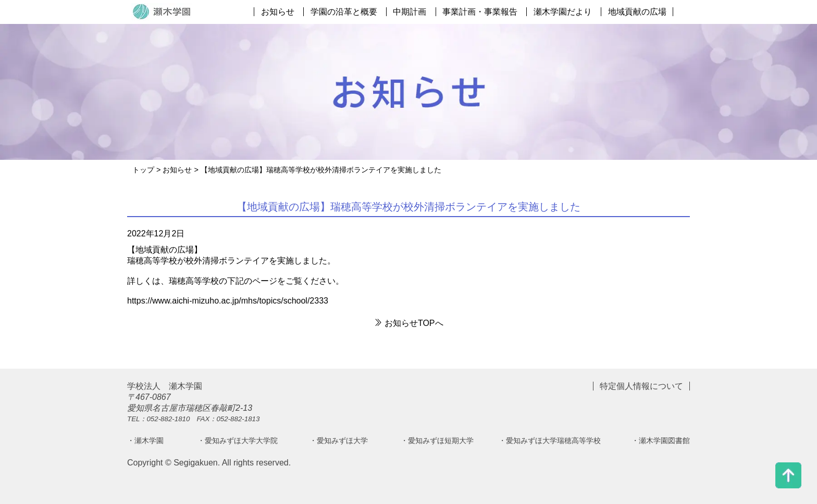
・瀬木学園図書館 (661, 440)
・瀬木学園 (145, 440)
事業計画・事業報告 (480, 12)
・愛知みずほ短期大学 (437, 440)
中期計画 (410, 12)
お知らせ (278, 12)
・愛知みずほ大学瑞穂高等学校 (550, 440)
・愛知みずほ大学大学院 (238, 440)
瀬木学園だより (563, 12)
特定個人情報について (641, 386)
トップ (143, 170)
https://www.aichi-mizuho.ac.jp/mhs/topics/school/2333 (228, 301)
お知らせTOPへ (408, 323)
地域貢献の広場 (637, 12)
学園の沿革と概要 (344, 12)
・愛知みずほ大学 (339, 440)
